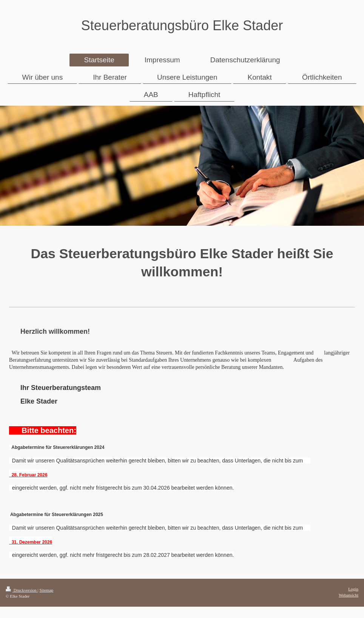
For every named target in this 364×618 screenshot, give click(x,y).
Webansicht (349, 595)
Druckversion (22, 590)
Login (353, 589)
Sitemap (47, 590)
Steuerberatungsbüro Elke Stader (182, 25)
